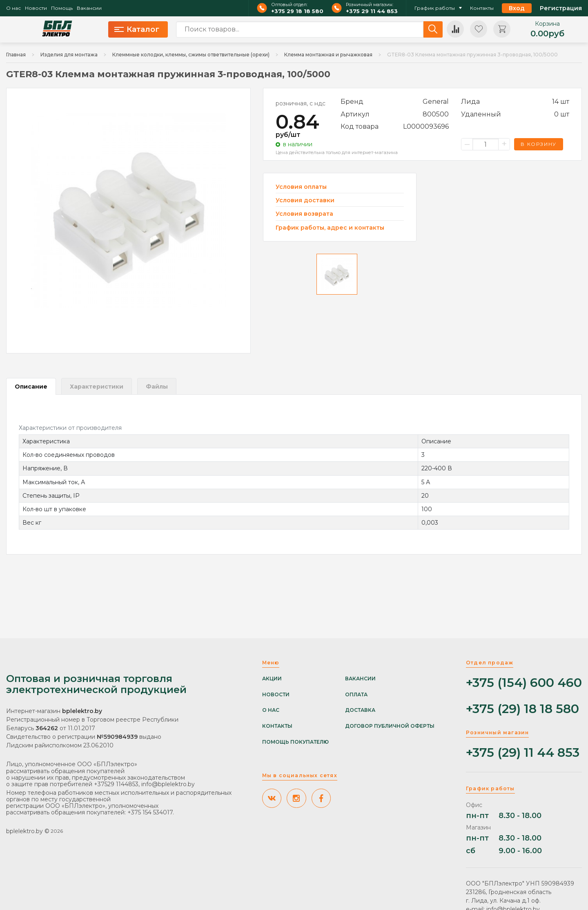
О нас (13, 8)
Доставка (360, 710)
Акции (272, 679)
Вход (517, 8)
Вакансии (89, 8)
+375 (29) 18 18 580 (522, 709)
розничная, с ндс (301, 103)
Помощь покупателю (295, 742)
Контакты (482, 8)
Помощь (62, 8)
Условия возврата (304, 214)
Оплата (356, 695)
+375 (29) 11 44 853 (523, 753)
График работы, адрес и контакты (330, 228)
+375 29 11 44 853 (372, 11)
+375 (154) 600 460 (524, 683)
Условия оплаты (301, 187)
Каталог (137, 29)
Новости (36, 8)
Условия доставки (305, 200)
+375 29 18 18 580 (297, 11)
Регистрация (561, 8)
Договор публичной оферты (390, 726)
